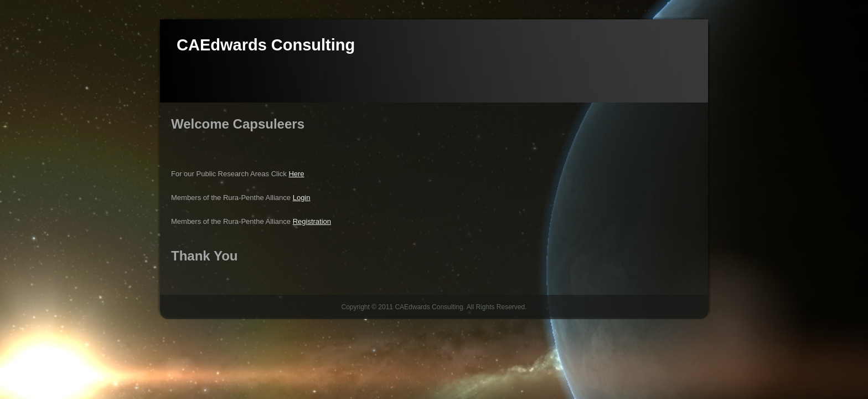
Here (296, 174)
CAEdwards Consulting (266, 45)
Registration (312, 221)
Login (302, 198)
